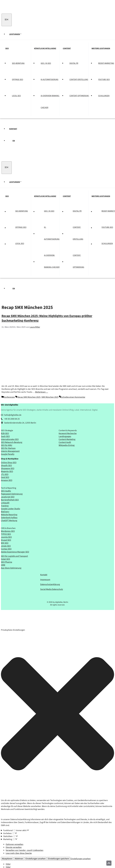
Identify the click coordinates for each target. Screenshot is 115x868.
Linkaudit (5, 503)
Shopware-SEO (8, 468)
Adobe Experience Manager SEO (15, 552)
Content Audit (65, 442)
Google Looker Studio (10, 509)
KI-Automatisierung (50, 80)
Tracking (5, 506)
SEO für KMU (7, 445)
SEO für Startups (8, 448)
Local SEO (16, 96)
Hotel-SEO (6, 559)
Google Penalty (8, 454)
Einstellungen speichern (59, 859)
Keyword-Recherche (68, 433)
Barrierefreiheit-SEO (10, 500)
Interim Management (10, 451)
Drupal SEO (6, 540)
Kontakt (13, 129)
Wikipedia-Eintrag (67, 445)
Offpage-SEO (18, 80)
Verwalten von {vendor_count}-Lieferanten (24, 850)
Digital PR (74, 63)
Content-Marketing (67, 439)
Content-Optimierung (79, 96)
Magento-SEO (7, 471)
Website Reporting (9, 515)
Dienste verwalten (14, 847)
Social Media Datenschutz (52, 589)
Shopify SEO (6, 466)
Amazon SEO (7, 480)
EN (14, 141)
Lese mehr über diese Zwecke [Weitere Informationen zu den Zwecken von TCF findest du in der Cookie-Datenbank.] (19, 853)
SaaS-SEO (5, 436)
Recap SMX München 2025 (29, 397)
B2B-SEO (5, 433)
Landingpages (65, 436)
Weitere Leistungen (101, 48)
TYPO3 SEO (6, 534)
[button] (57, 714)
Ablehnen (19, 859)
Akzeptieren (7, 859)
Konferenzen (9, 397)
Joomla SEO (6, 537)
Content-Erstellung (79, 80)
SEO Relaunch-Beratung (12, 442)
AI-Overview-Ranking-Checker (50, 102)
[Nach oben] (109, 863)
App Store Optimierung (11, 568)
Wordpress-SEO (8, 531)
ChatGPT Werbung (9, 521)
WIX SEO (5, 543)
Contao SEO (6, 549)
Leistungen (17, 34)
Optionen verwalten (14, 844)
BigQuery (5, 512)
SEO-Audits (6, 491)
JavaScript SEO (8, 497)
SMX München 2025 (50, 397)
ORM (3, 565)
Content (67, 48)
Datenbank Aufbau (9, 518)
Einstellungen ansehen (36, 859)
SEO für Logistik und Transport (14, 556)
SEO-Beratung (18, 63)
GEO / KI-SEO (46, 63)
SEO (7, 48)
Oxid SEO (5, 477)
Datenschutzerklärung (50, 584)
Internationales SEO (10, 439)
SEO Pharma (7, 562)
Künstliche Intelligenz (45, 48)
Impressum (45, 580)
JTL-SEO (5, 474)
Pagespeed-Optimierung (12, 494)
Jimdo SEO (6, 546)
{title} (8, 864)
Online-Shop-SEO (9, 463)
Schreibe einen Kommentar (73, 397)
